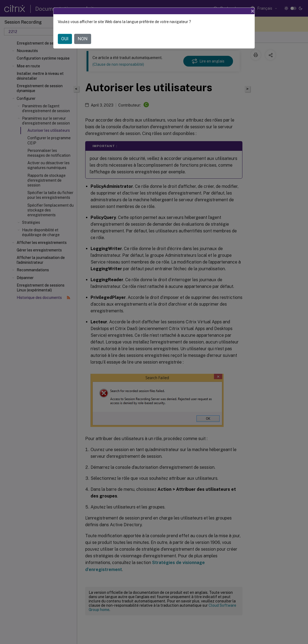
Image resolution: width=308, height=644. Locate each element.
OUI (65, 39)
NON (83, 39)
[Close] (253, 11)
